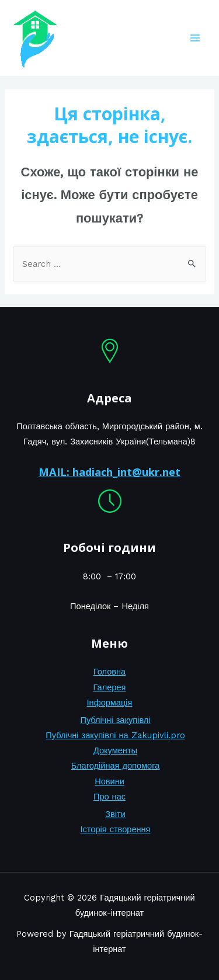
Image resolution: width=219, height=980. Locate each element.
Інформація (110, 703)
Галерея (110, 687)
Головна (109, 672)
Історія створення (115, 829)
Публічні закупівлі (115, 720)
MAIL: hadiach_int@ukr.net (109, 472)
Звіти (115, 814)
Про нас (109, 797)
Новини (109, 781)
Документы (115, 750)
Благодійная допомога (116, 766)
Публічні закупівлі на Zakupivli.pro (115, 735)
